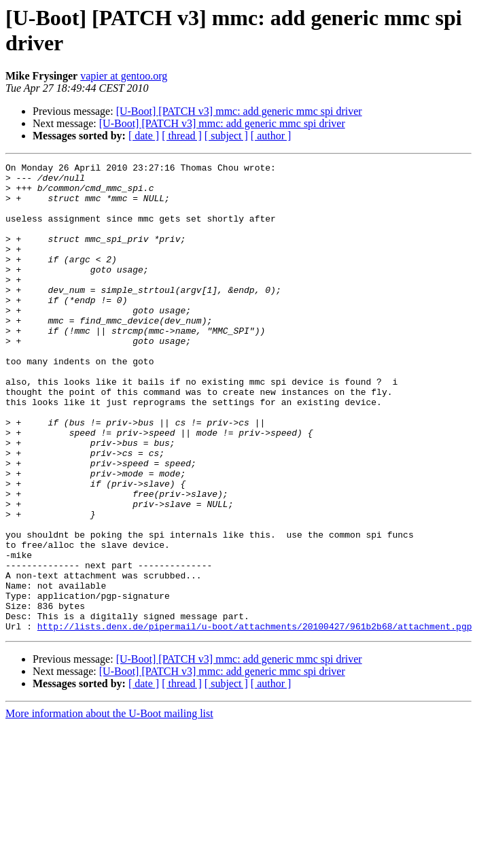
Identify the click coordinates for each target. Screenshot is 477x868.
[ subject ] (226, 136)
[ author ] (271, 136)
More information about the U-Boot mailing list (109, 807)
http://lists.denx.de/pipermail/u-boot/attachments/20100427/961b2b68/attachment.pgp (255, 720)
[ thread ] (182, 136)
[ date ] (144, 136)
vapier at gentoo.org (124, 76)
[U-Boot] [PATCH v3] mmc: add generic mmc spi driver (239, 111)
